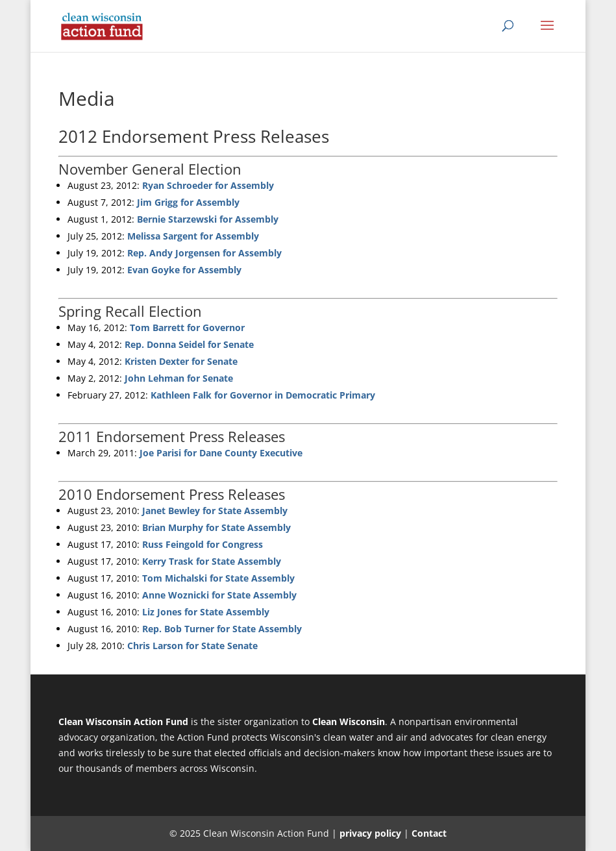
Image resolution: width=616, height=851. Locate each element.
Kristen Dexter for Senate (181, 361)
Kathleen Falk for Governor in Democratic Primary (263, 395)
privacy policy (370, 833)
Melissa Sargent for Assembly (193, 236)
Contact (429, 833)
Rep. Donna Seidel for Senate (189, 344)
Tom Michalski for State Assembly (218, 578)
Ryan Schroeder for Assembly (208, 185)
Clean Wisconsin (349, 721)
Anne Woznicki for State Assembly (219, 595)
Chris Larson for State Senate (192, 646)
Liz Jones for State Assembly (206, 612)
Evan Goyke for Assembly (184, 270)
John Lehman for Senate (179, 378)
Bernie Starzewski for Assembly (208, 219)
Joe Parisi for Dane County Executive (221, 453)
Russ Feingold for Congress (203, 544)
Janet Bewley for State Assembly (215, 511)
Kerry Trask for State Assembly (212, 561)
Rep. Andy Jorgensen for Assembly (204, 253)
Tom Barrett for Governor (187, 327)
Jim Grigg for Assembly (188, 202)
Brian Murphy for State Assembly (216, 527)
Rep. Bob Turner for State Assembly (222, 629)
